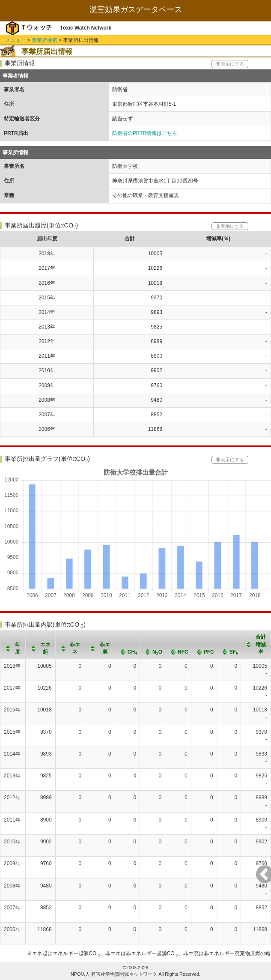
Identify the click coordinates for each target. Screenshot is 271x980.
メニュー (15, 40)
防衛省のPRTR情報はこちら (145, 133)
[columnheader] (13, 645)
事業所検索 (45, 40)
